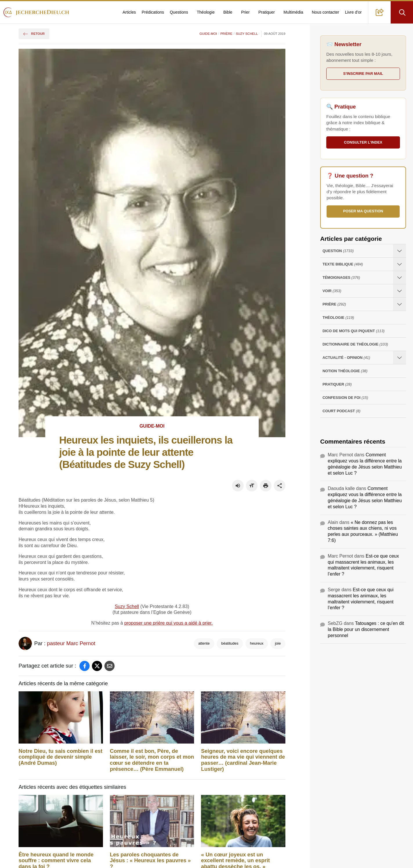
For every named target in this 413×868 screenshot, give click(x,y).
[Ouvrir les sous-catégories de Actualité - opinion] (400, 358)
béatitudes (230, 643)
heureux (257, 643)
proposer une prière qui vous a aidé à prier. (168, 623)
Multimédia (294, 12)
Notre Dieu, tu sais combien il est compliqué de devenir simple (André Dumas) (60, 757)
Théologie (206, 12)
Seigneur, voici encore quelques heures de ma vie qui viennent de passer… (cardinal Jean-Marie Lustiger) (243, 760)
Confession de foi (345, 398)
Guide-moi (208, 34)
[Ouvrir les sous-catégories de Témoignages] (400, 277)
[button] (380, 12)
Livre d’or (353, 12)
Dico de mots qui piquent (354, 331)
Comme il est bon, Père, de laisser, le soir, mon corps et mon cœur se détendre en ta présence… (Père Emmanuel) (152, 760)
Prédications (153, 12)
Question (338, 251)
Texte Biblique (343, 264)
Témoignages (341, 278)
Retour (34, 34)
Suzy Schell (247, 34)
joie (278, 643)
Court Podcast (342, 411)
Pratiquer (267, 12)
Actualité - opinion (346, 358)
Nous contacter (325, 12)
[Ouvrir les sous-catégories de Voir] (400, 291)
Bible (228, 12)
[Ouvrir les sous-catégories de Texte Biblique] (400, 264)
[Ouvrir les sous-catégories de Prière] (400, 304)
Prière (227, 34)
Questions (179, 12)
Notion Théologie (345, 371)
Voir (332, 291)
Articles (129, 12)
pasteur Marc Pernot (71, 643)
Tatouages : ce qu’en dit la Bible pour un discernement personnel (366, 629)
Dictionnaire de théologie (355, 345)
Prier (245, 12)
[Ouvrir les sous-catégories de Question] (400, 251)
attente (204, 643)
